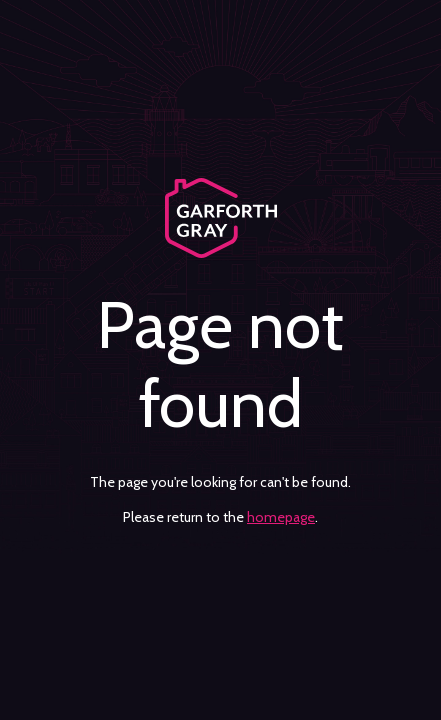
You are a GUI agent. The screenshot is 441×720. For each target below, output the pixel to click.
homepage (281, 517)
